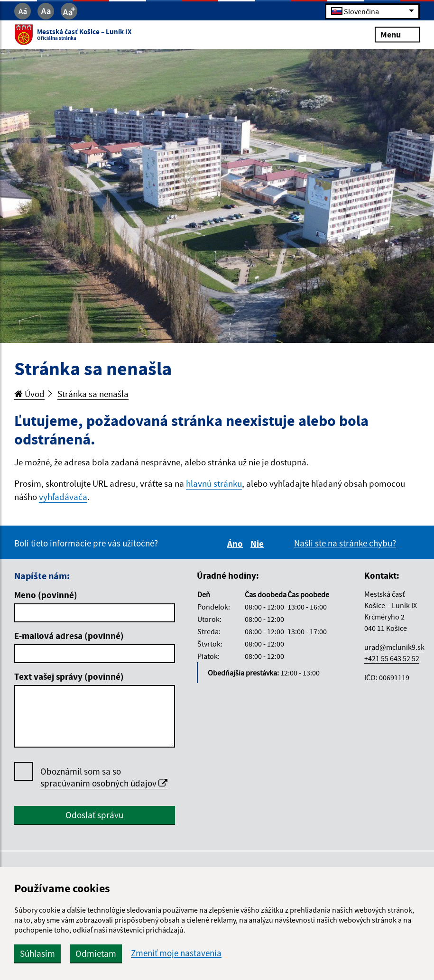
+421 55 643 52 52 (392, 658)
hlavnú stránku (214, 483)
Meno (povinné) (46, 595)
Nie (259, 544)
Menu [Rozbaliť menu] (397, 34)
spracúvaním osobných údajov (104, 783)
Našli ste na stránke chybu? (345, 543)
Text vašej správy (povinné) (69, 676)
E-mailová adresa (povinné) (69, 636)
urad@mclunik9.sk (394, 647)
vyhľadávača (63, 497)
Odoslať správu (94, 815)
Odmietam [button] (96, 953)
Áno (236, 544)
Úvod (29, 394)
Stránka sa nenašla (93, 394)
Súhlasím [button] (37, 953)
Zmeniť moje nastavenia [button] (176, 953)
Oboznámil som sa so (104, 777)
